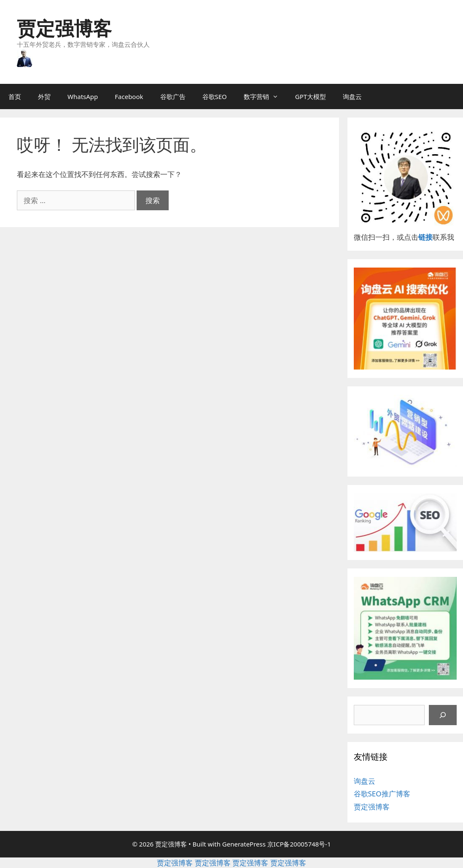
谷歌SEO (215, 96)
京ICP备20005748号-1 (299, 844)
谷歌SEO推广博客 (382, 794)
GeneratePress (244, 844)
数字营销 (265, 96)
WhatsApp (83, 96)
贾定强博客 (64, 28)
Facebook (129, 96)
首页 (15, 96)
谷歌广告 (173, 96)
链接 (425, 237)
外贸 (44, 96)
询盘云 (352, 96)
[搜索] (443, 715)
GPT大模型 (311, 96)
